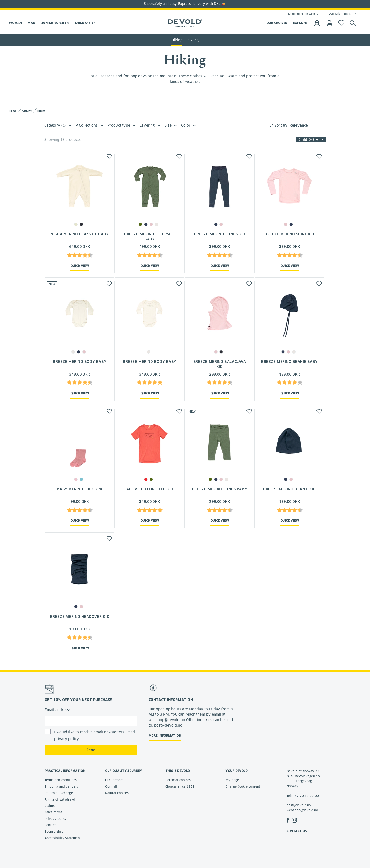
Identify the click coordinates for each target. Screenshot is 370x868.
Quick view (80, 266)
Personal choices (178, 780)
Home (13, 111)
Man (31, 23)
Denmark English (341, 14)
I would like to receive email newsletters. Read (95, 736)
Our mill (111, 787)
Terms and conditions (61, 780)
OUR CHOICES (277, 23)
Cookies (50, 825)
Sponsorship (54, 832)
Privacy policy (56, 819)
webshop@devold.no (302, 810)
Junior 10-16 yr (55, 23)
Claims (50, 806)
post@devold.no (299, 805)
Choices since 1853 (180, 787)
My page (232, 780)
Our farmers (114, 780)
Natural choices (117, 793)
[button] (109, 156)
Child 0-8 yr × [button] (311, 140)
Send (91, 750)
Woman (15, 23)
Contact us (297, 831)
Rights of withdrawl (60, 799)
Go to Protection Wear (302, 14)
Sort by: (281, 125)
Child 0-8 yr (85, 23)
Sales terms (54, 812)
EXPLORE (300, 23)
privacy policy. (67, 739)
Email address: (57, 710)
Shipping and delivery (62, 787)
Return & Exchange (59, 793)
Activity (27, 111)
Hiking (177, 40)
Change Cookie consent (243, 787)
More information (165, 736)
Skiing (194, 40)
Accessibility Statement (63, 838)
